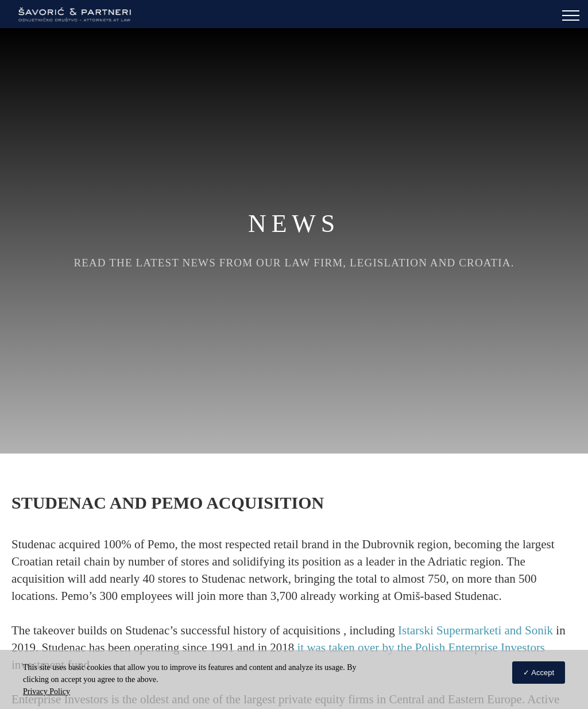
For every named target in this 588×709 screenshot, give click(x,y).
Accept (543, 673)
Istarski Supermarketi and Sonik (475, 630)
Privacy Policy (47, 691)
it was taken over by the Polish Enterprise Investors (421, 648)
